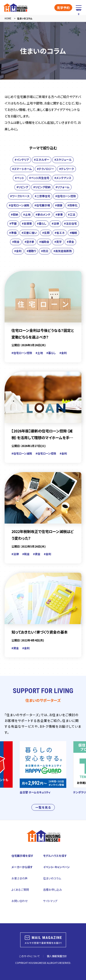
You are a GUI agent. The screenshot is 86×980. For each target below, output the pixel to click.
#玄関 (46, 233)
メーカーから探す (22, 867)
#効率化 (72, 205)
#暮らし (42, 223)
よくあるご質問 (20, 889)
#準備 (13, 233)
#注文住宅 (70, 223)
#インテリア (22, 159)
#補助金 (44, 242)
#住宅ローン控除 (66, 196)
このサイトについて (29, 956)
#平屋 (13, 223)
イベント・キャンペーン (56, 867)
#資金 (70, 242)
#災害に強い (29, 233)
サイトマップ (50, 901)
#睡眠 (73, 233)
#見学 (58, 242)
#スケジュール (63, 159)
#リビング (22, 187)
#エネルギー (42, 159)
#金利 (18, 251)
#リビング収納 (42, 187)
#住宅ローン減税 (19, 205)
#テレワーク (67, 169)
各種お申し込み (53, 889)
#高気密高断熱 (63, 251)
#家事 (59, 214)
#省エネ (60, 233)
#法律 (55, 223)
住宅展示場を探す (22, 856)
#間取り (31, 251)
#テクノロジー (46, 169)
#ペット (19, 178)
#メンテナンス (63, 178)
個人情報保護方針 (57, 956)
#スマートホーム (22, 169)
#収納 (14, 214)
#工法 (72, 214)
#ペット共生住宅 (39, 178)
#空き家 (29, 242)
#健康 (59, 205)
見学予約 (63, 8)
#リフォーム (62, 187)
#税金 (16, 242)
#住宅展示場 (42, 205)
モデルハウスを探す (55, 856)
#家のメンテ (43, 214)
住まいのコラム (52, 878)
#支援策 (27, 223)
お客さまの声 (19, 878)
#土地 (27, 214)
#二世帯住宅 (42, 196)
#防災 (45, 251)
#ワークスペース (20, 196)
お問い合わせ (20, 901)
